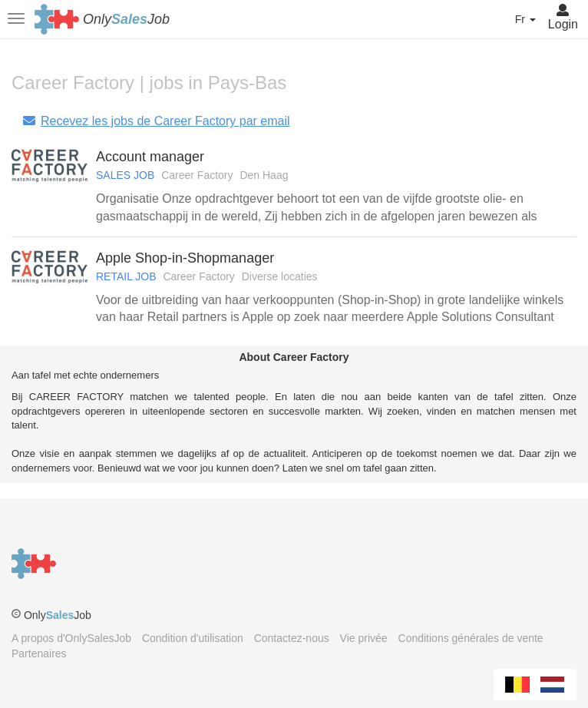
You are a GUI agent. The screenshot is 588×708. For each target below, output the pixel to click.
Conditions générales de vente (471, 638)
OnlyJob (126, 19)
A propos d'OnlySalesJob (71, 638)
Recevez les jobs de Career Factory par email (156, 121)
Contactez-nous (292, 638)
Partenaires (39, 653)
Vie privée (364, 638)
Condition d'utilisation (193, 638)
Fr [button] (525, 19)
